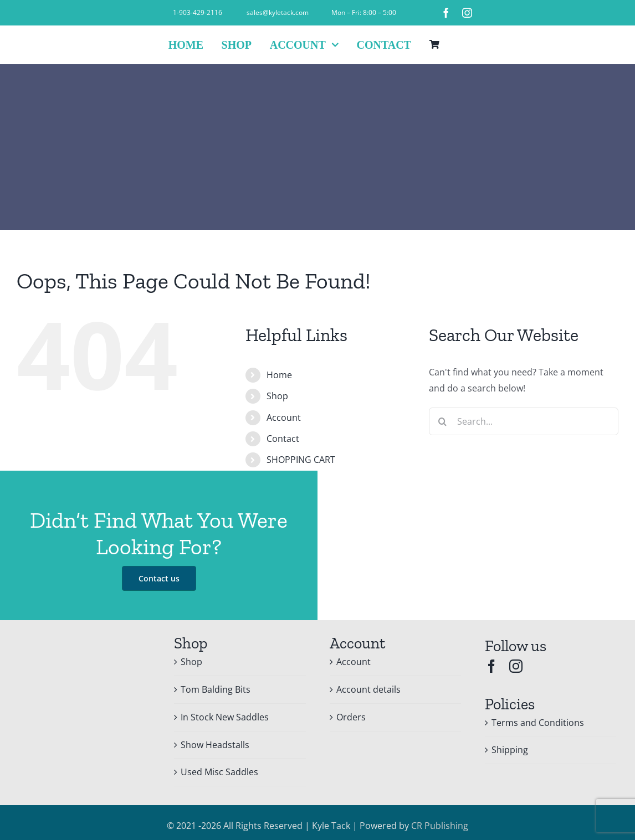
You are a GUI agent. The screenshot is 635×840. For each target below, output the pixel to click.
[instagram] (467, 13)
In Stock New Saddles (225, 717)
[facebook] (446, 13)
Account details (368, 689)
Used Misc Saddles (219, 772)
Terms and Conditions (538, 723)
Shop (277, 396)
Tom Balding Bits (216, 689)
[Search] (443, 421)
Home (279, 375)
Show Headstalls (215, 745)
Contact (283, 439)
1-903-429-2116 (198, 12)
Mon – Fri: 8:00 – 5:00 (364, 12)
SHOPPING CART (301, 460)
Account (284, 418)
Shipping (510, 750)
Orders (351, 717)
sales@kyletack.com (278, 12)
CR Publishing (440, 826)
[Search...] (524, 421)
